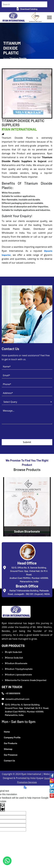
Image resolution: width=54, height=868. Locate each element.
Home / (6, 60)
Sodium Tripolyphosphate (19, 669)
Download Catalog (27, 9)
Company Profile (12, 737)
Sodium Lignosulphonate (18, 674)
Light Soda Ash (13, 652)
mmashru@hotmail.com (16, 699)
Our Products (11, 743)
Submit (27, 442)
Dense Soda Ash (14, 658)
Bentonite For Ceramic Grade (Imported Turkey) (25, 682)
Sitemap (8, 749)
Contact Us (9, 760)
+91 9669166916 (11, 693)
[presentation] (24, 433)
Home (7, 732)
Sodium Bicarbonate (16, 663)
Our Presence (11, 755)
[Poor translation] (3, 807)
